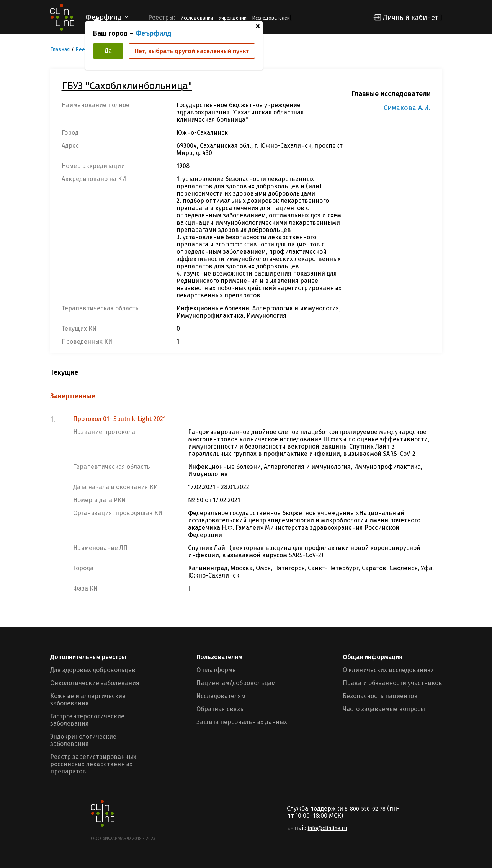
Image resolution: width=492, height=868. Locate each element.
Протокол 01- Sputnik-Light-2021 (119, 419)
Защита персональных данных (242, 722)
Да (108, 51)
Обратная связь (220, 709)
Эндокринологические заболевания (83, 740)
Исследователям (221, 696)
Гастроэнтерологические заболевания (87, 720)
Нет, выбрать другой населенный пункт (192, 51)
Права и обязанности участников (392, 683)
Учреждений (233, 18)
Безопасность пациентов (380, 696)
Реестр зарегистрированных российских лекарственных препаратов (93, 764)
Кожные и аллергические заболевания (88, 700)
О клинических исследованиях (388, 670)
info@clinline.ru (327, 828)
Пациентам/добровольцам (236, 683)
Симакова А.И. (407, 108)
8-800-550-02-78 (365, 809)
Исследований (197, 18)
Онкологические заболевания (95, 683)
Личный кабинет (411, 18)
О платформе (216, 670)
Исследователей (271, 18)
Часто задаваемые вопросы (384, 709)
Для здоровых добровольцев (93, 670)
